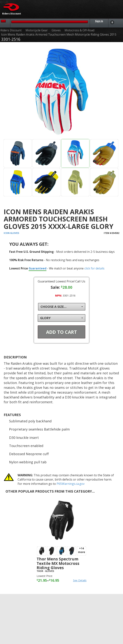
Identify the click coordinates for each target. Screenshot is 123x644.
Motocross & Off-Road (79, 30)
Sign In (99, 21)
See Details (80, 580)
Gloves (56, 30)
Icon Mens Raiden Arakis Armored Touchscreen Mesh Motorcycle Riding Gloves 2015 (59, 35)
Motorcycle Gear (37, 30)
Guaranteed (38, 268)
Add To (62, 332)
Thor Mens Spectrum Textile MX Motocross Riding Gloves (58, 563)
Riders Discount (11, 30)
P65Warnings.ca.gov (71, 484)
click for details (94, 268)
